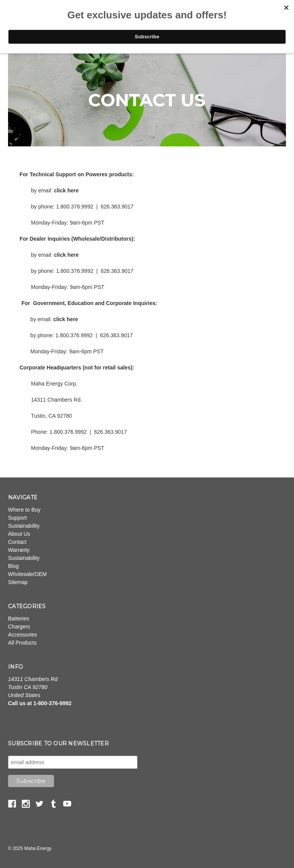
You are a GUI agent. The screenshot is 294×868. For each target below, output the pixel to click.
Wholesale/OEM (27, 574)
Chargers (19, 627)
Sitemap (18, 582)
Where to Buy (24, 510)
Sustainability (24, 526)
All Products (22, 643)
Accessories (22, 635)
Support (17, 518)
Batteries (19, 619)
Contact (17, 542)
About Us (19, 534)
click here (66, 190)
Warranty (19, 550)
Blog (13, 566)
